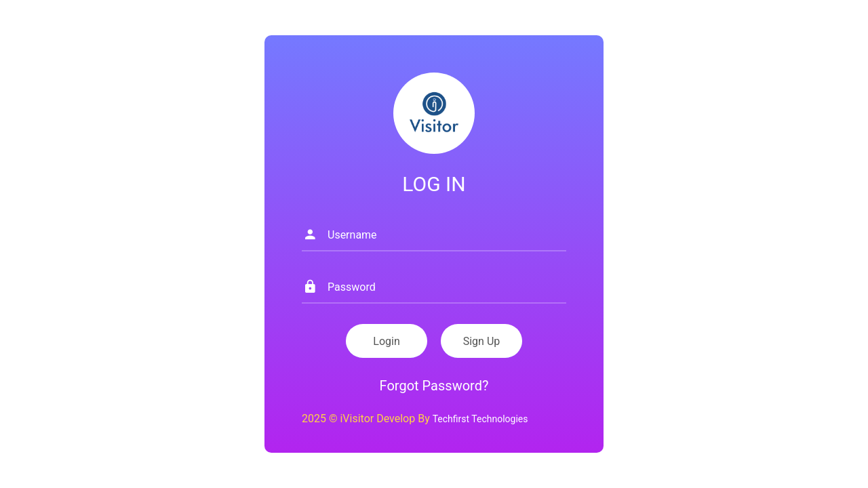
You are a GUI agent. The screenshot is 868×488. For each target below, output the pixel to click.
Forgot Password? (434, 386)
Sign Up (482, 341)
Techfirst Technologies (480, 419)
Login (386, 341)
